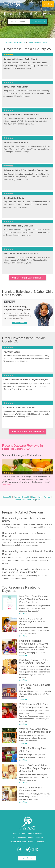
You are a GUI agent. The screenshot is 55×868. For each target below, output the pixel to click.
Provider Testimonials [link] (36, 842)
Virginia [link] (30, 42)
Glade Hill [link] (26, 497)
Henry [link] (40, 497)
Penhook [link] (47, 497)
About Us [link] (16, 834)
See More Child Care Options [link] (28, 278)
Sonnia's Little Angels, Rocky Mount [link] (22, 455)
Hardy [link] (34, 497)
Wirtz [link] (38, 500)
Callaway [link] (17, 497)
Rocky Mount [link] (20, 500)
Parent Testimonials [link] (18, 842)
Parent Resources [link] (19, 838)
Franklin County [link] (41, 42)
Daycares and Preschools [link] (16, 42)
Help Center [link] (27, 858)
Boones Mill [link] (7, 497)
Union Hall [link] (31, 500)
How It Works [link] (27, 834)
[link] (11, 4)
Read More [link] (6, 485)
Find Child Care (38, 22)
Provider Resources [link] (35, 838)
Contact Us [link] (38, 834)
